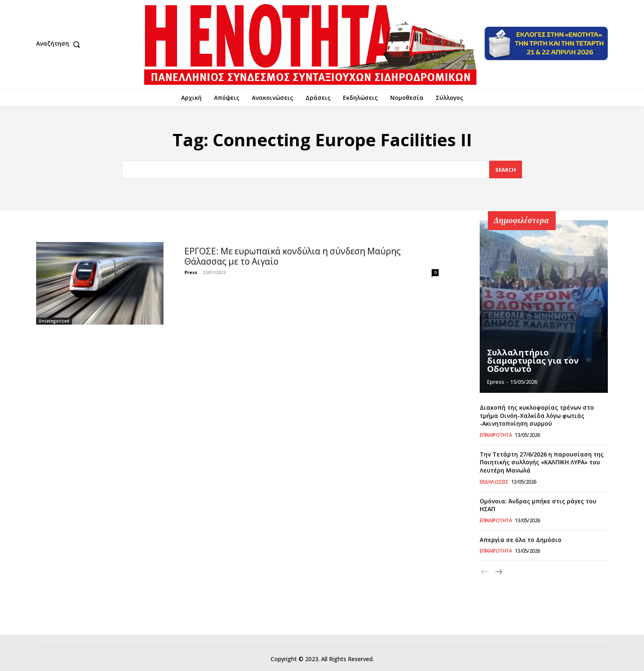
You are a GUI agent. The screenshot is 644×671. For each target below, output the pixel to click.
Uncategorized (54, 321)
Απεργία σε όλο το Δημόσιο (521, 539)
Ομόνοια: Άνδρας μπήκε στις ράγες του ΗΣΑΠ (538, 505)
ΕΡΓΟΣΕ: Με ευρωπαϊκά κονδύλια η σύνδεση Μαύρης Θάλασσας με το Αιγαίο (292, 256)
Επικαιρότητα (496, 435)
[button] (60, 44)
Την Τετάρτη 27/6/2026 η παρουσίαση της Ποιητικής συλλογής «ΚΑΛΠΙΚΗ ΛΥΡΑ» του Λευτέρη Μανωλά (542, 462)
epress (496, 382)
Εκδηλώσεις (494, 482)
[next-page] (498, 572)
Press (191, 272)
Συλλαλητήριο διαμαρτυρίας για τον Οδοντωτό (533, 361)
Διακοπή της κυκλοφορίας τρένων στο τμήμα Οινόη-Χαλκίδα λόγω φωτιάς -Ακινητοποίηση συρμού (537, 415)
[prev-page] (485, 572)
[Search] (506, 169)
